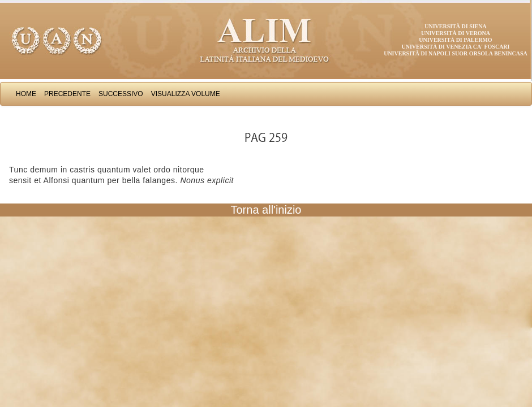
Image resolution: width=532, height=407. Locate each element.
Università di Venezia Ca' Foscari (456, 47)
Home (26, 94)
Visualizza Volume (186, 94)
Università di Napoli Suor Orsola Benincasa (456, 53)
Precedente (67, 94)
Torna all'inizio (266, 210)
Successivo (121, 94)
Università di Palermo (455, 40)
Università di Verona (456, 33)
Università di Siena (455, 26)
